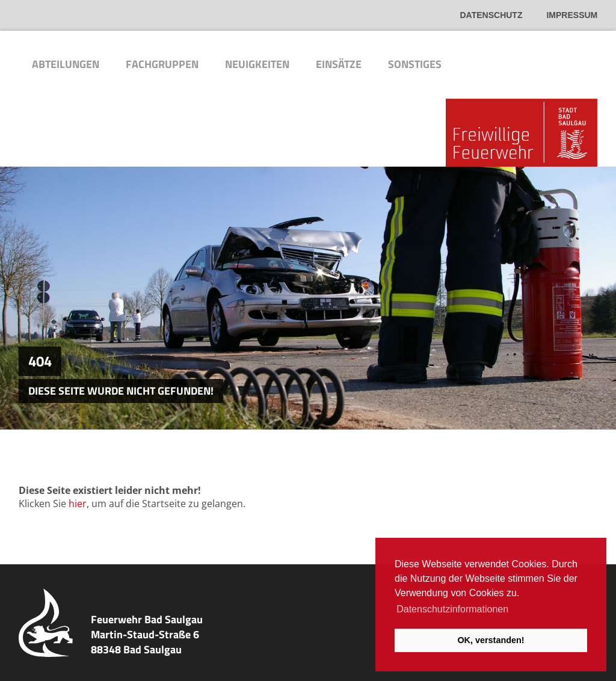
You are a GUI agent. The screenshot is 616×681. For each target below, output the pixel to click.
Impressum (572, 15)
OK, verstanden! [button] (491, 640)
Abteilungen (66, 64)
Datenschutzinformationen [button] (452, 609)
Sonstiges (415, 64)
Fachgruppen (162, 64)
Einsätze (339, 64)
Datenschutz (491, 15)
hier (78, 504)
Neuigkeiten (257, 64)
